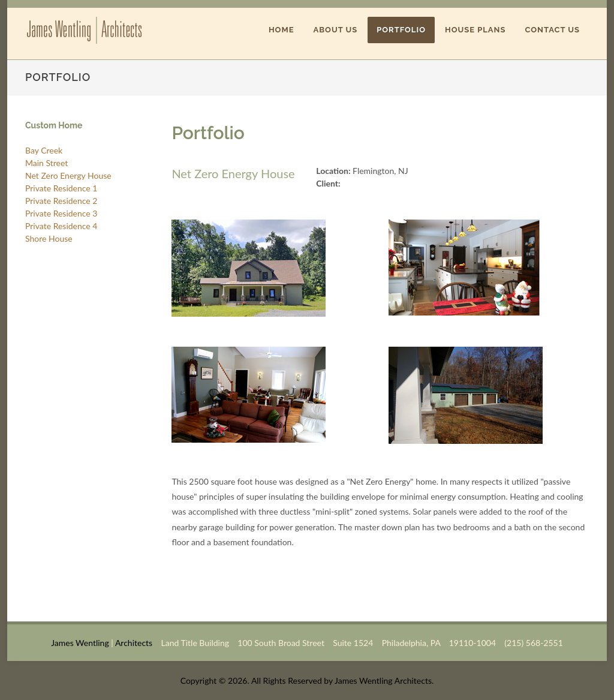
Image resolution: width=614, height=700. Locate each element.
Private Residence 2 (61, 201)
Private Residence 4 (61, 226)
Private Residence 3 (61, 213)
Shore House (49, 238)
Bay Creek (44, 150)
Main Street (46, 163)
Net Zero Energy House (68, 175)
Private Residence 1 (61, 188)
